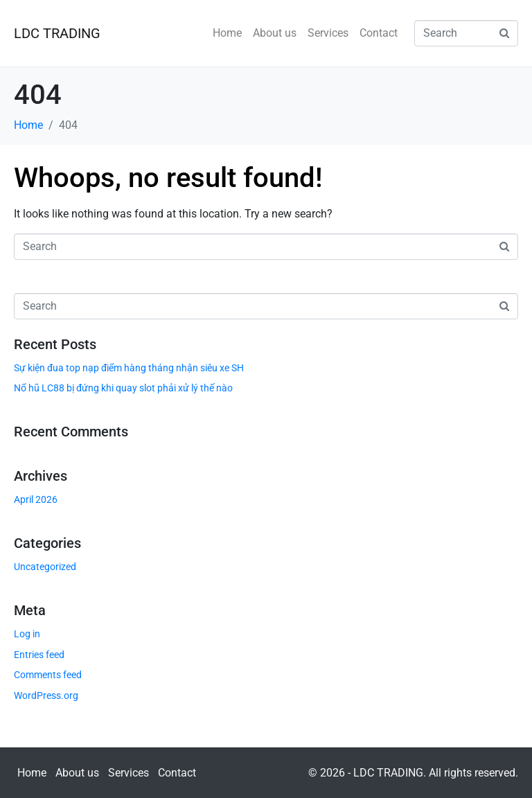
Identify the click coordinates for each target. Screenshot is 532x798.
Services (328, 33)
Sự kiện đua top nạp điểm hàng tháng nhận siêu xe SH (129, 368)
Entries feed (39, 655)
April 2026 (36, 499)
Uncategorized (45, 567)
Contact (379, 33)
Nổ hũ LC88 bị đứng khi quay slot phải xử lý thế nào (123, 388)
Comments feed (48, 675)
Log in (27, 634)
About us (275, 33)
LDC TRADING (57, 33)
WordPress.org (46, 695)
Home (227, 33)
